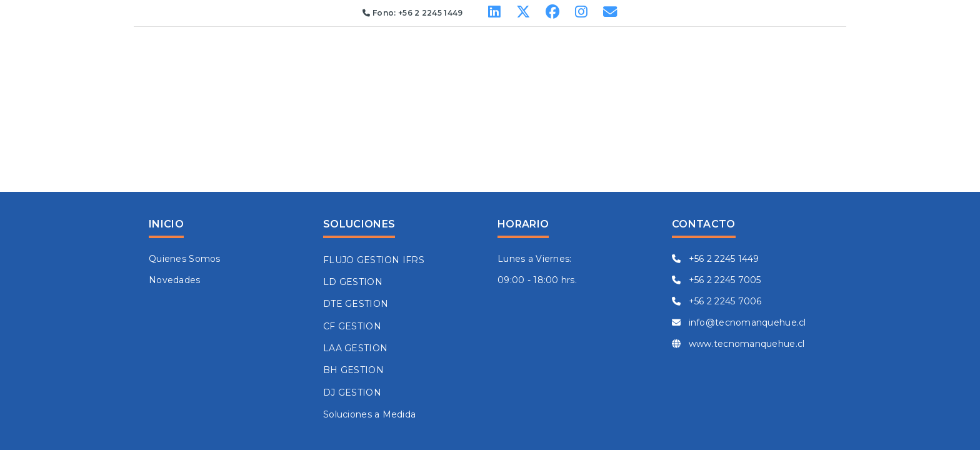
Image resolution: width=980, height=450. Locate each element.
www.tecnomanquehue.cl (738, 344)
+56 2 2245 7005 (717, 280)
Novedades (175, 280)
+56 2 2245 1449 (716, 259)
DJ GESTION (352, 392)
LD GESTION (353, 282)
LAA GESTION (355, 348)
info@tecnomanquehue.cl (739, 322)
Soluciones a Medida (369, 414)
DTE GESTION (356, 304)
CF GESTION (352, 326)
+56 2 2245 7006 (717, 301)
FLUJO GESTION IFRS (374, 260)
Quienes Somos (185, 259)
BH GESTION (353, 370)
